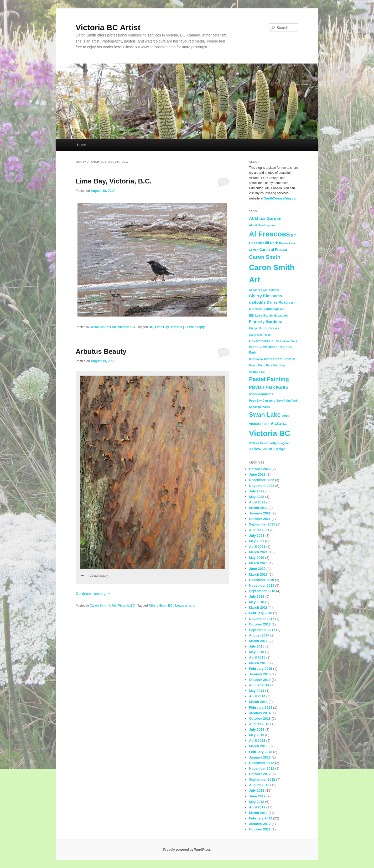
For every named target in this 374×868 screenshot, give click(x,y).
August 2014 (259, 685)
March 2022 (258, 508)
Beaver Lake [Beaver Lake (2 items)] (287, 243)
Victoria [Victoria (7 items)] (279, 424)
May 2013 (257, 735)
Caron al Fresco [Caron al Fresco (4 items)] (273, 250)
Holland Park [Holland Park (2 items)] (289, 341)
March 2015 (258, 663)
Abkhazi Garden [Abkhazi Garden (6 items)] (265, 218)
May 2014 (257, 691)
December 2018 (261, 580)
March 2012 (258, 813)
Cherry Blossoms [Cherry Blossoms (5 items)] (266, 296)
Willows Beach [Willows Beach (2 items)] (259, 443)
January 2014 (260, 713)
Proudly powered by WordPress (187, 850)
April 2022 (257, 502)
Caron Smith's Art (103, 327)
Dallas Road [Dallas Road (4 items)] (277, 302)
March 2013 (258, 746)
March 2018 (258, 607)
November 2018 (262, 585)
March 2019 (258, 574)
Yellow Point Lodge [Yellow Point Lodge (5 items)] (267, 449)
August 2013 (259, 724)
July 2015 (257, 646)
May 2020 (257, 558)
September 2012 (262, 779)
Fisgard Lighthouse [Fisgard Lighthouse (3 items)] (264, 328)
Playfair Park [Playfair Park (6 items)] (262, 387)
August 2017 (259, 635)
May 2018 (257, 602)
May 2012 (257, 802)
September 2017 (262, 630)
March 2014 (258, 702)
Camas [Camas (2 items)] (254, 250)
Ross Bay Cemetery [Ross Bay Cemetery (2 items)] (262, 401)
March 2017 (258, 641)
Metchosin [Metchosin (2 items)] (256, 359)
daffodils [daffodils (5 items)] (257, 302)
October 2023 (260, 469)
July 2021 (257, 536)
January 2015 (260, 674)
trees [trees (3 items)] (286, 416)
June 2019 (257, 569)
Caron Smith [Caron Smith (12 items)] (265, 257)
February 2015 (261, 669)
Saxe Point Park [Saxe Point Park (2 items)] (287, 401)
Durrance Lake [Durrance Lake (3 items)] (260, 309)
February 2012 (261, 818)
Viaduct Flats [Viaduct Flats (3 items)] (259, 424)
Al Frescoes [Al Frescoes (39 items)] (269, 234)
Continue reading (93, 593)
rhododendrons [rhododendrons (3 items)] (261, 394)
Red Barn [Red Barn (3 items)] (283, 388)
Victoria (176, 327)
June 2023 (257, 474)
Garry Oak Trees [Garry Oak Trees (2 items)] (260, 335)
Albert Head (157, 606)
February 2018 (261, 613)
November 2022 (262, 486)
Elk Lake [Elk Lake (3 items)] (256, 315)
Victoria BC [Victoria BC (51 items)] (270, 433)
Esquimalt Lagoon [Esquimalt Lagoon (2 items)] (276, 315)
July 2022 (257, 491)
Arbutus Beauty (101, 351)
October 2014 (260, 680)
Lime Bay (162, 327)
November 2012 (262, 768)
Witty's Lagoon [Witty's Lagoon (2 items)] (280, 443)
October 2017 (260, 624)
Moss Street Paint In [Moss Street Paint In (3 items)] (280, 359)
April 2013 (257, 741)
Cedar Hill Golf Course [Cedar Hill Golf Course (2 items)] (264, 290)
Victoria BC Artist (108, 27)
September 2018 (262, 591)
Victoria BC (126, 327)
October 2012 (260, 774)
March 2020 (258, 563)
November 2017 (262, 619)
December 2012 (261, 763)
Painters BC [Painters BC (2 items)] (257, 372)
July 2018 (257, 596)
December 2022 (261, 480)
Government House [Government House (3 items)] (264, 341)
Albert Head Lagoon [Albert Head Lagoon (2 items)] (262, 225)
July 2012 (257, 790)
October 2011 (260, 829)
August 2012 (259, 785)
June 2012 (257, 796)
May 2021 (257, 541)
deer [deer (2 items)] (292, 303)
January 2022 (260, 513)
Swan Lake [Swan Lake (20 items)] (265, 415)
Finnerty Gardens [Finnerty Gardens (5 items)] (266, 321)
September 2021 (262, 524)
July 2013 (257, 730)
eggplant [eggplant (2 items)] (279, 309)
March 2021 (258, 552)
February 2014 (261, 707)
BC (151, 327)
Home (82, 145)
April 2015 (257, 657)
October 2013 (260, 719)
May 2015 (257, 652)
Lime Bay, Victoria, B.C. (114, 181)
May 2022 (257, 497)
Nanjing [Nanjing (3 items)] (279, 365)
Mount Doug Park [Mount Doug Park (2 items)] (261, 365)
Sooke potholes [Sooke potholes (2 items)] (259, 407)
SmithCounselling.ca (280, 198)
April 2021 (257, 547)
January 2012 (260, 824)
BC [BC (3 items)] (293, 235)
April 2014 (257, 696)
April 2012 (257, 807)
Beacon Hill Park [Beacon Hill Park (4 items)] (263, 243)
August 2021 (259, 530)
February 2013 (261, 752)
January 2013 (260, 757)
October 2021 (260, 519)
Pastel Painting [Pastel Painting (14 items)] (269, 379)
